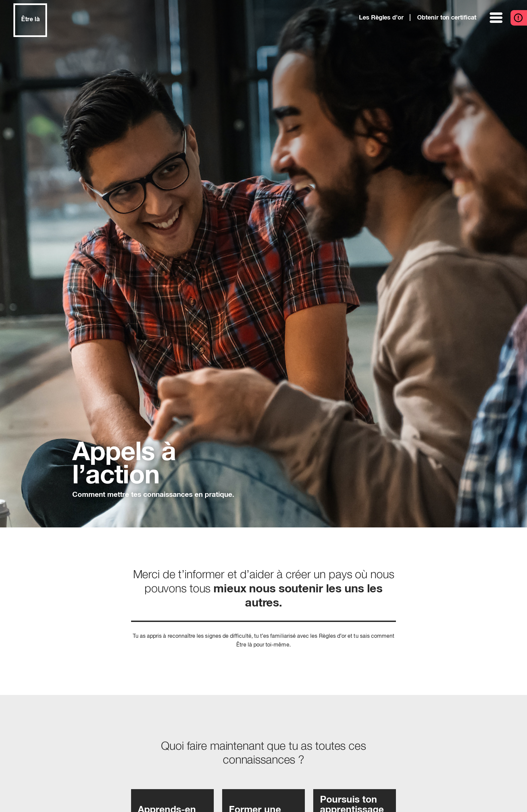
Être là (30, 20)
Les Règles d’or (381, 18)
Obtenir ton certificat (447, 18)
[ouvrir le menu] (497, 18)
